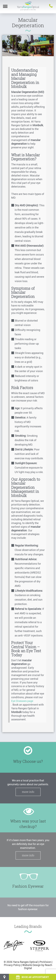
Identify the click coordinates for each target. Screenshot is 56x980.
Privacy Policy (12, 965)
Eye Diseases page (22, 701)
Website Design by (33, 965)
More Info (28, 792)
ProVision (45, 962)
